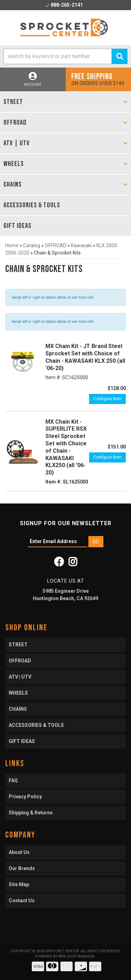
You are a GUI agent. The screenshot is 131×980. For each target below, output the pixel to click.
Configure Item (107, 399)
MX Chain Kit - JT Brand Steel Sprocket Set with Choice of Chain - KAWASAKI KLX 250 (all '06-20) (85, 357)
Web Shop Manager (77, 956)
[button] (65, 56)
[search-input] (58, 56)
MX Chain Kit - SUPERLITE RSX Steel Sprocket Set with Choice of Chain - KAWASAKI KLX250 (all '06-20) (66, 447)
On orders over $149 (99, 79)
